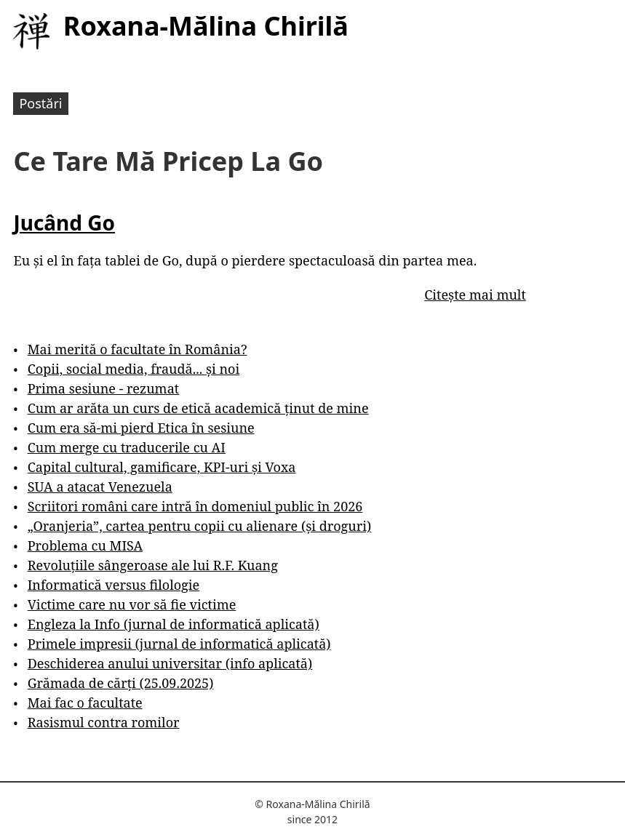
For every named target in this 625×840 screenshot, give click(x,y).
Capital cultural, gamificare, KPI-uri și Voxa (162, 467)
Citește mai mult (475, 295)
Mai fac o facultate (85, 703)
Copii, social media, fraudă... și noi (134, 369)
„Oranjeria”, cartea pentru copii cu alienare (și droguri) (199, 526)
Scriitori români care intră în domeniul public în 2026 (195, 506)
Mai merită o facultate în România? (138, 349)
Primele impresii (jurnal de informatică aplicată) (179, 644)
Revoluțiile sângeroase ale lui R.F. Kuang (153, 565)
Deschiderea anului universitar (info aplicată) (170, 663)
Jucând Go (64, 223)
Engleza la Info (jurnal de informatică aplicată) (174, 624)
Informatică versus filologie (114, 585)
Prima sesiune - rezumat (103, 388)
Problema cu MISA (85, 545)
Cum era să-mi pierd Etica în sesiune (141, 428)
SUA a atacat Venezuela (100, 487)
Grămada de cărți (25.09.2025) (121, 683)
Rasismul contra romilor (104, 722)
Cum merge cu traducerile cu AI (127, 447)
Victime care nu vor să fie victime (132, 604)
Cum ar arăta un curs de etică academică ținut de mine (198, 408)
